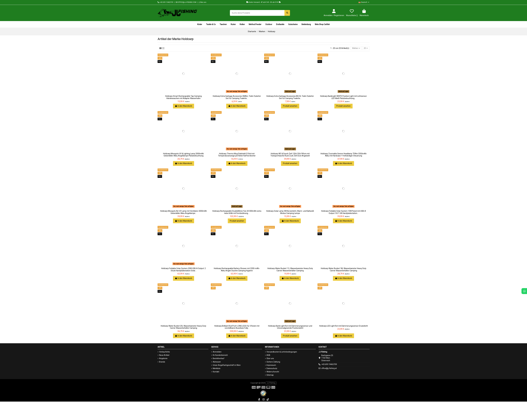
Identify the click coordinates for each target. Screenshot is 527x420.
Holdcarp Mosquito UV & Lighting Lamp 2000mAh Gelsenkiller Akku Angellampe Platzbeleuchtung (183, 155)
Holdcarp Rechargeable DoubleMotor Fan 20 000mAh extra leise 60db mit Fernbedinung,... (237, 212)
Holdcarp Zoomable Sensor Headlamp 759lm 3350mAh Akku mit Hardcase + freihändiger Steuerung (344, 155)
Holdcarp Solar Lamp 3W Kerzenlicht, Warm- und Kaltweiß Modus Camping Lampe (290, 212)
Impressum (271, 365)
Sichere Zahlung (273, 362)
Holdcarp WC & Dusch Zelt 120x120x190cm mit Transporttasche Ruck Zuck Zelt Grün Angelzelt (290, 155)
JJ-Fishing (271, 383)
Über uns (203, 2)
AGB (268, 355)
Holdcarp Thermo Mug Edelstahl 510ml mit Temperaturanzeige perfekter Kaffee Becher (237, 155)
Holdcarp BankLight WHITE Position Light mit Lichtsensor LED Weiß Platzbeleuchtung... (343, 97)
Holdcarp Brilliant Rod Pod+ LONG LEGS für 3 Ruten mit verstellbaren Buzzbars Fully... (237, 327)
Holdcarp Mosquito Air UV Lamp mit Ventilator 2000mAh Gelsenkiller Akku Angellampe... (184, 212)
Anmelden (217, 352)
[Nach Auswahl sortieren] (356, 48)
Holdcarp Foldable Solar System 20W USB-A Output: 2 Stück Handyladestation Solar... (183, 269)
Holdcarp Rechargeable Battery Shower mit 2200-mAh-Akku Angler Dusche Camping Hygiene (237, 269)
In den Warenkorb (184, 106)
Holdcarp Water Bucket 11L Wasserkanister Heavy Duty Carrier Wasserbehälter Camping (290, 269)
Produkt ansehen (290, 106)
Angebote (163, 358)
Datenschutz (272, 368)
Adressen (217, 362)
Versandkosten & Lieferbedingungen (282, 352)
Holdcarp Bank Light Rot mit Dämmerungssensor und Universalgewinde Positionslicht (290, 327)
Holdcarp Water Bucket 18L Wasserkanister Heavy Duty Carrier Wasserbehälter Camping (344, 269)
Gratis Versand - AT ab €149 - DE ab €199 (263, 2)
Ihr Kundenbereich (220, 355)
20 (366, 48)
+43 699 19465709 (165, 2)
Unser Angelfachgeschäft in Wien (227, 365)
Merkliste (217, 368)
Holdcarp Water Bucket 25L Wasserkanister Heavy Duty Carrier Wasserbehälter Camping (183, 327)
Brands (162, 362)
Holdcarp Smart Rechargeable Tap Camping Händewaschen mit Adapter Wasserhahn (183, 97)
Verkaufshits (164, 352)
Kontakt (216, 372)
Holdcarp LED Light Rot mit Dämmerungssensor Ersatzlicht (344, 326)
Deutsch (364, 2)
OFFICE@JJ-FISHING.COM (186, 2)
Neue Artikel (164, 355)
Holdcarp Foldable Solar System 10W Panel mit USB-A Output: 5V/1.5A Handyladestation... (344, 212)
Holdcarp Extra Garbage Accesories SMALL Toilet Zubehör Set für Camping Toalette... (237, 97)
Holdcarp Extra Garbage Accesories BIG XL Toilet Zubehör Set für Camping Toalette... (290, 97)
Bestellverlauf (219, 358)
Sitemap (270, 375)
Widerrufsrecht (273, 372)
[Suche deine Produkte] (287, 13)
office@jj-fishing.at (329, 368)
